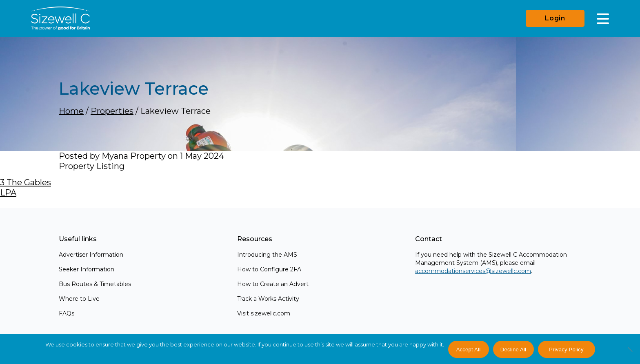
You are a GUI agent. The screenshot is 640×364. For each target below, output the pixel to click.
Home (71, 111)
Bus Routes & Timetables (95, 284)
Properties (112, 111)
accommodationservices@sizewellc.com (473, 271)
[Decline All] (630, 354)
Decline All (513, 350)
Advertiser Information (91, 255)
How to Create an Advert (273, 284)
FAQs (67, 313)
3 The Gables (26, 182)
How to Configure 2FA (269, 269)
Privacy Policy (566, 350)
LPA (8, 193)
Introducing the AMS (267, 255)
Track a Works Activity (268, 299)
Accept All (469, 350)
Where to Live (79, 299)
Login (555, 18)
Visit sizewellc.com (264, 313)
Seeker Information (87, 269)
